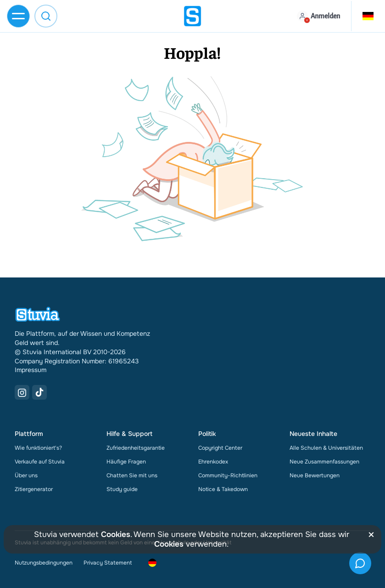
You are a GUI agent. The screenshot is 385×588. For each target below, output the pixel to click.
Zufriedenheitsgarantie (136, 448)
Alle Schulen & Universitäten (326, 448)
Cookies (116, 534)
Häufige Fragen (126, 462)
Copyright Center (220, 448)
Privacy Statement (108, 563)
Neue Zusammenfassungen (324, 462)
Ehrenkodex (213, 462)
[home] (193, 16)
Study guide (122, 489)
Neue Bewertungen (315, 475)
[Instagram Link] (22, 392)
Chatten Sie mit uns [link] (132, 475)
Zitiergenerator (34, 489)
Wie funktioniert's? (38, 448)
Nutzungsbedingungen (44, 563)
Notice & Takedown (223, 489)
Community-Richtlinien (228, 475)
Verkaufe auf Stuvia (40, 462)
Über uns (26, 475)
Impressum (31, 370)
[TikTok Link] (39, 392)
